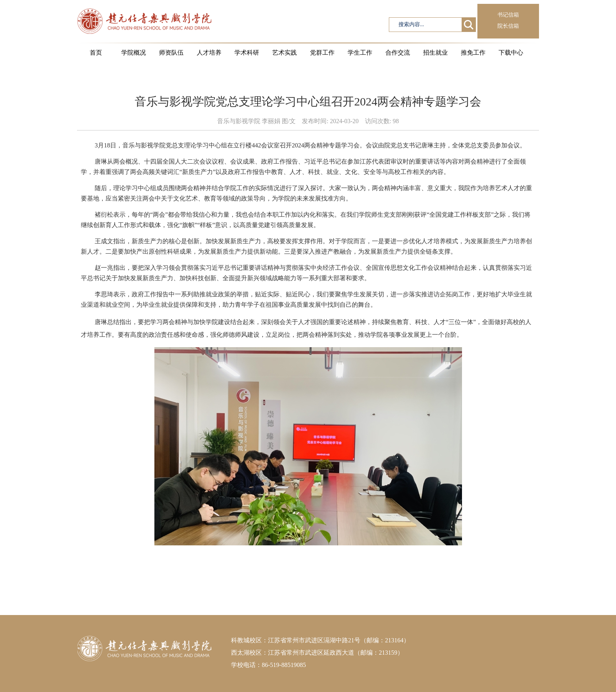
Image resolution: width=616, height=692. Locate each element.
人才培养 (209, 53)
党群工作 (322, 53)
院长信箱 (508, 26)
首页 (96, 53)
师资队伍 (171, 53)
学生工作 (360, 53)
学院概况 (134, 53)
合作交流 (398, 53)
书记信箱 (508, 15)
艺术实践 (285, 53)
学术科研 (247, 53)
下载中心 (511, 53)
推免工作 (473, 53)
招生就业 (435, 53)
